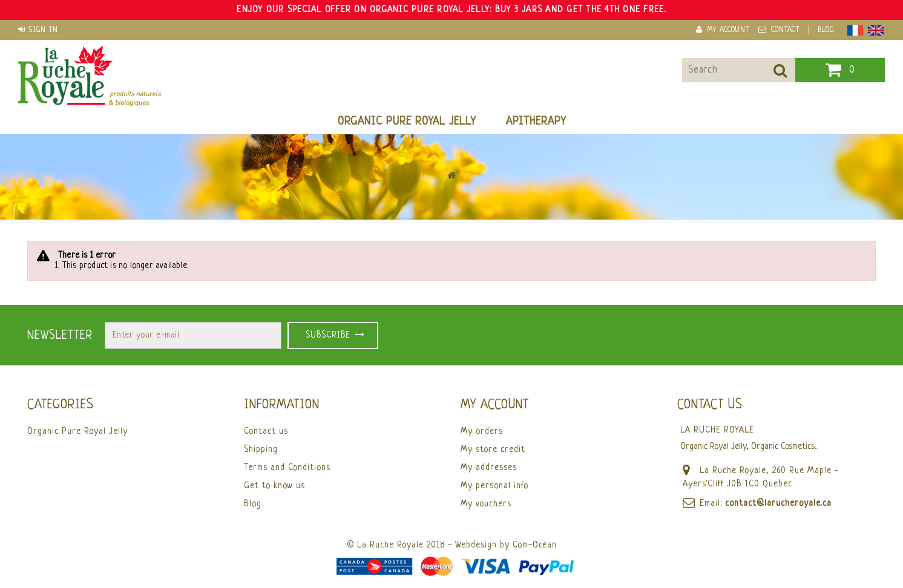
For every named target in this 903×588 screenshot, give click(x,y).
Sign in (43, 30)
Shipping (261, 449)
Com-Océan (535, 545)
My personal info (494, 486)
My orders (482, 431)
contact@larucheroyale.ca (778, 503)
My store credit (493, 449)
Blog (826, 30)
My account (495, 405)
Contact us (266, 431)
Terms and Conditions (287, 468)
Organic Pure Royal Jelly (407, 122)
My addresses (489, 468)
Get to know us (274, 486)
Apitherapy (536, 122)
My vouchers (486, 504)
